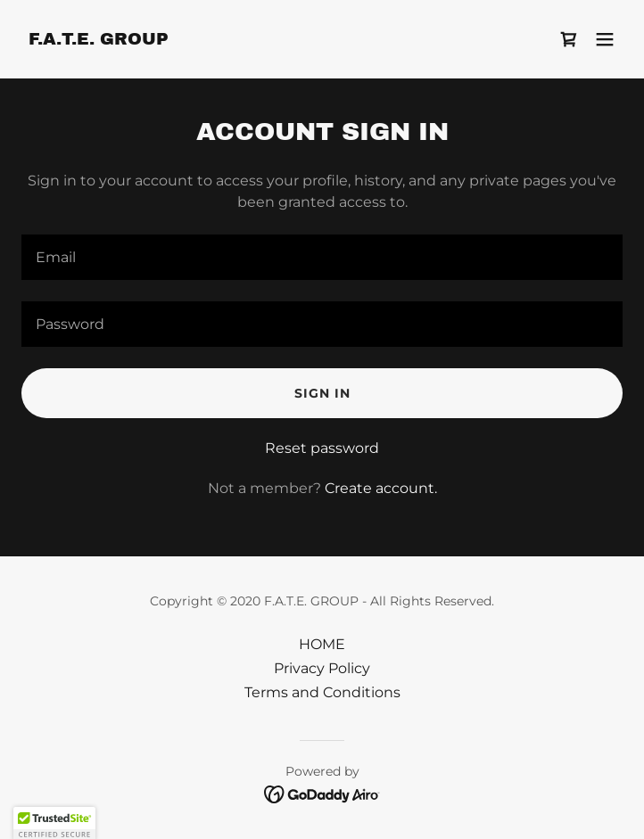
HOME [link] (322, 644)
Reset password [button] (322, 448)
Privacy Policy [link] (322, 668)
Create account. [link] (381, 488)
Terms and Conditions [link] (322, 692)
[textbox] (322, 257)
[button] (605, 39)
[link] (99, 40)
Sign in (322, 393)
